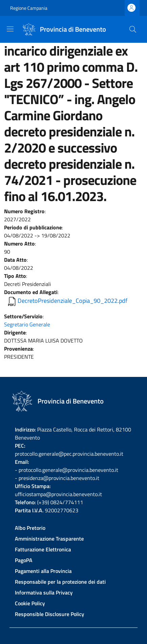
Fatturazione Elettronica (43, 549)
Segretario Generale (27, 324)
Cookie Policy (30, 603)
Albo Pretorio (30, 528)
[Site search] (133, 29)
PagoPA (24, 560)
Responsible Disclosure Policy (50, 614)
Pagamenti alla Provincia (43, 571)
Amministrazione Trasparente (49, 539)
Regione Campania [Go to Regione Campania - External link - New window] (29, 8)
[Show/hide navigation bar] (10, 29)
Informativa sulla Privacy (44, 592)
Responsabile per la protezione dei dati (60, 582)
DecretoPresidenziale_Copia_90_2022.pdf (72, 301)
